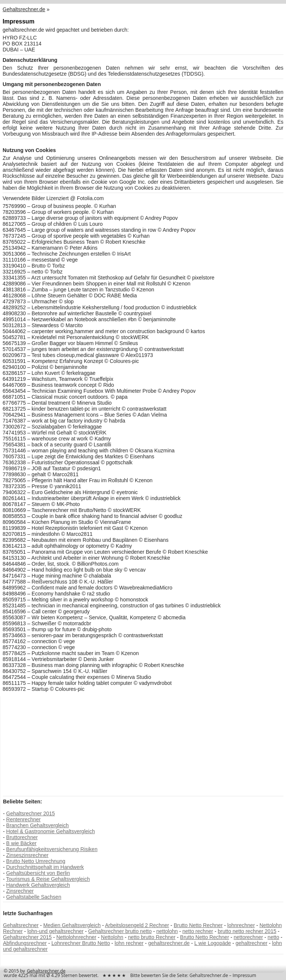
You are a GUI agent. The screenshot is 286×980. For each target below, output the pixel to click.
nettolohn (167, 931)
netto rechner (198, 931)
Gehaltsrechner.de (46, 971)
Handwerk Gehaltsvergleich (38, 885)
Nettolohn (112, 937)
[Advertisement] (59, 746)
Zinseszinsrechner (28, 855)
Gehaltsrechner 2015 (31, 813)
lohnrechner (241, 925)
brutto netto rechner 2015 (247, 931)
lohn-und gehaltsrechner (55, 931)
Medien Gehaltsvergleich (72, 925)
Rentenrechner (24, 819)
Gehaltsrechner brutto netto (120, 931)
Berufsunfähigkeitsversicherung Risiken (52, 849)
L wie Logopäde (213, 943)
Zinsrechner (20, 891)
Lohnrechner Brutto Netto (81, 943)
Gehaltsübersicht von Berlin (38, 873)
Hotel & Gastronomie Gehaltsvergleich (51, 831)
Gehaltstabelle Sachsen (34, 897)
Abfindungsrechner (25, 943)
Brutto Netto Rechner (198, 925)
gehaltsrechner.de (169, 943)
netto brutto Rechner (152, 937)
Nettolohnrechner (76, 937)
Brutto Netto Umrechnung (36, 861)
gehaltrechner (252, 943)
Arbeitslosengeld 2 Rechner (137, 925)
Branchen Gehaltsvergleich (38, 825)
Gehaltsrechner (21, 925)
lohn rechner (129, 943)
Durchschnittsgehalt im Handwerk (45, 867)
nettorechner (249, 937)
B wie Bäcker (22, 843)
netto (274, 937)
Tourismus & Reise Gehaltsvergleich (48, 879)
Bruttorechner (22, 837)
